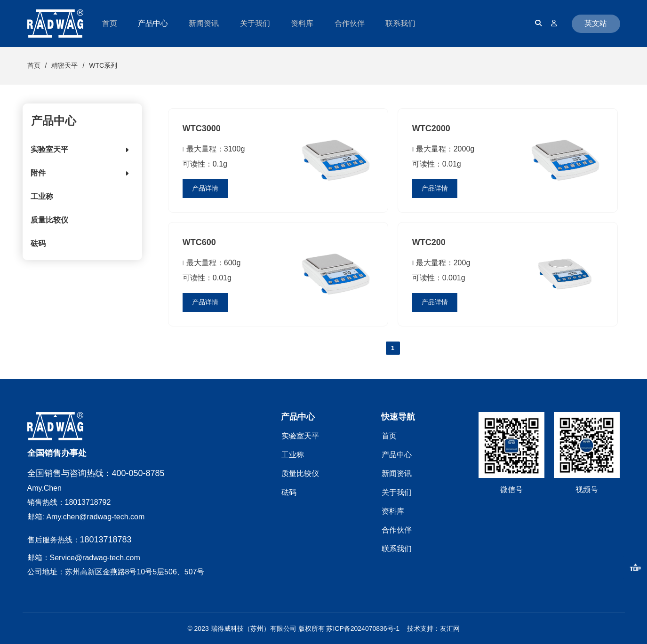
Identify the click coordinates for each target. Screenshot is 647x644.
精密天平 (64, 65)
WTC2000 (431, 128)
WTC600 (199, 242)
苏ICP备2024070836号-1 (363, 628)
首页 (34, 65)
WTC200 (429, 242)
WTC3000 (202, 128)
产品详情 (205, 188)
